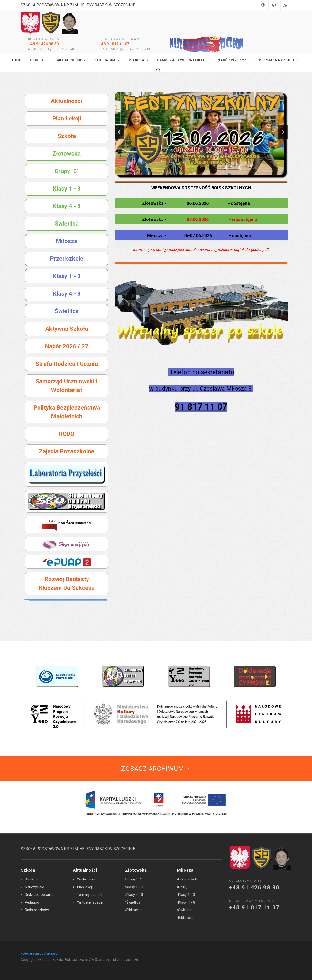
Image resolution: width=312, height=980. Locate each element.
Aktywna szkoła (67, 329)
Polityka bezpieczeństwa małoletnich (67, 412)
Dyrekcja (32, 879)
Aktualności (67, 101)
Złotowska (67, 154)
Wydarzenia (86, 879)
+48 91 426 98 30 (43, 44)
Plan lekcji (67, 119)
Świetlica (67, 224)
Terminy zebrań (89, 895)
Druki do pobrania (39, 895)
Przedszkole (67, 259)
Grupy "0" (67, 171)
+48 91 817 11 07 (114, 44)
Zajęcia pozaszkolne (67, 451)
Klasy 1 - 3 (67, 189)
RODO (67, 434)
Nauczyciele (34, 887)
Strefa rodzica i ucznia (67, 364)
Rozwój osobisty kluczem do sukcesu (67, 584)
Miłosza (67, 241)
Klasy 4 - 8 (67, 206)
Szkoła (67, 136)
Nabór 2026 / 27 (67, 346)
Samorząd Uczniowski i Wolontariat (67, 386)
